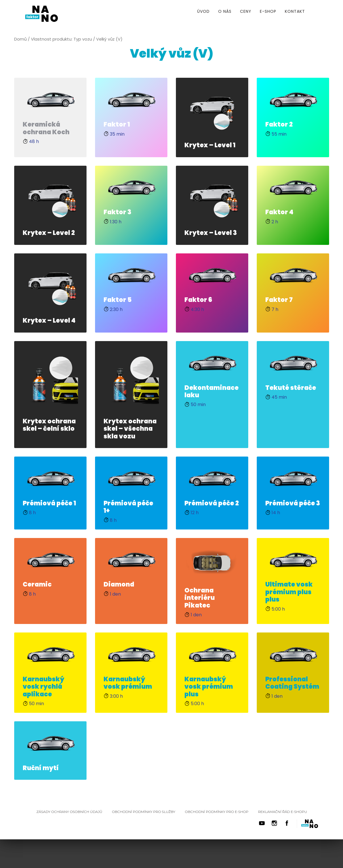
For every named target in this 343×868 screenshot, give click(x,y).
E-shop (268, 11)
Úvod (203, 11)
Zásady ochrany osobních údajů (70, 812)
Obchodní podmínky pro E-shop (217, 812)
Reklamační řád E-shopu (282, 812)
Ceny (246, 11)
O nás (225, 11)
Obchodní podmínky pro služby (144, 812)
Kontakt (295, 11)
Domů (20, 39)
